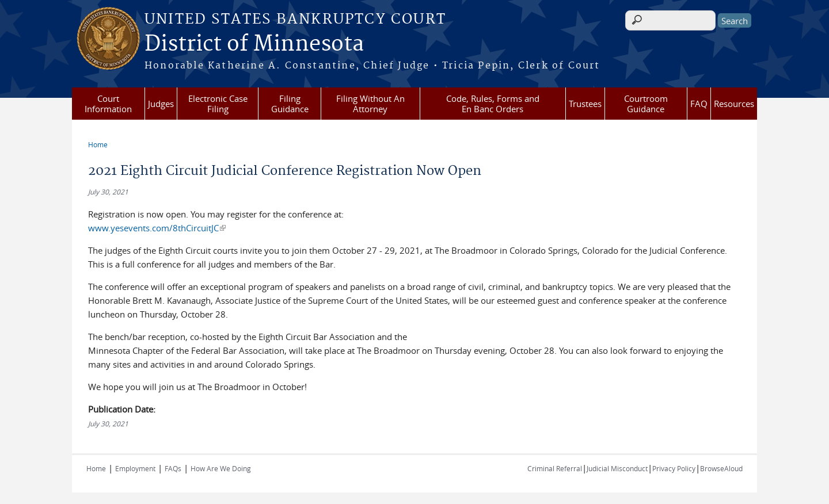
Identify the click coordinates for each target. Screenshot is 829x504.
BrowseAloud (721, 468)
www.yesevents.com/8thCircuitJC (157, 228)
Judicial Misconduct (617, 468)
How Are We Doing (221, 468)
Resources (734, 104)
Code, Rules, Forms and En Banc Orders (493, 104)
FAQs (173, 468)
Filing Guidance (290, 104)
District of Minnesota (254, 44)
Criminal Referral (555, 468)
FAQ (699, 104)
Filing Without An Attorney (370, 104)
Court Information (108, 104)
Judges (161, 104)
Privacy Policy (674, 468)
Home (98, 144)
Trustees (585, 104)
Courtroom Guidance (646, 104)
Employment (135, 468)
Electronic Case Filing (218, 104)
